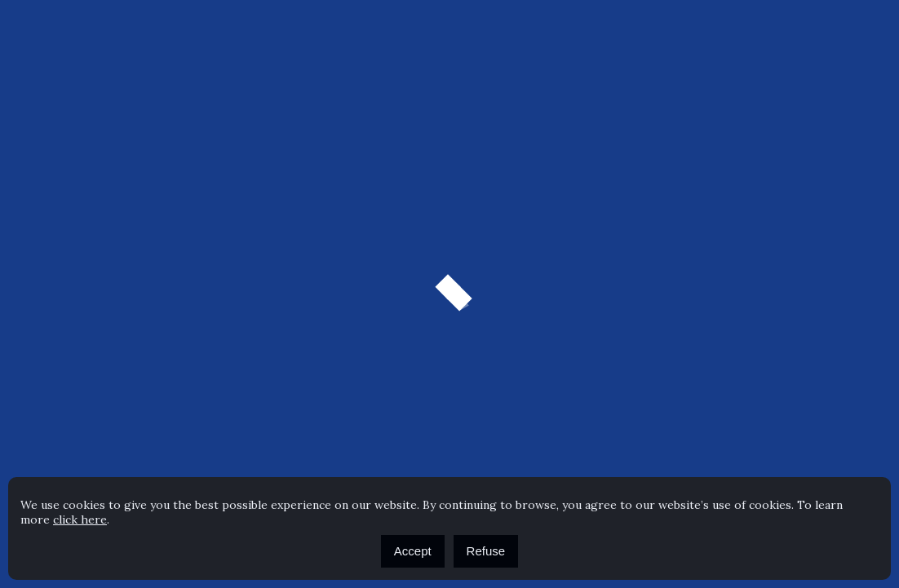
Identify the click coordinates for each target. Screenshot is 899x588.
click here (80, 519)
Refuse (486, 551)
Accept (413, 551)
